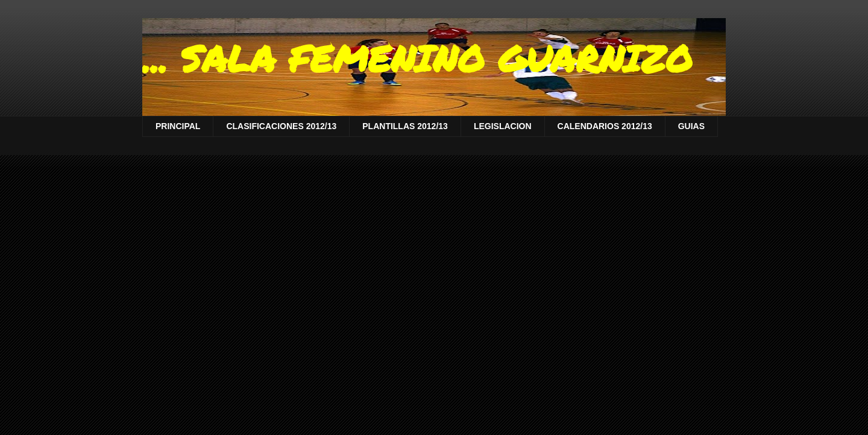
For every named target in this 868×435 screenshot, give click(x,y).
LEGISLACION (503, 126)
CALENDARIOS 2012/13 (605, 126)
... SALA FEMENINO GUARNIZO (417, 58)
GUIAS (691, 126)
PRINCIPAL (178, 126)
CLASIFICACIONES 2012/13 (281, 126)
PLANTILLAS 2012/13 (405, 126)
